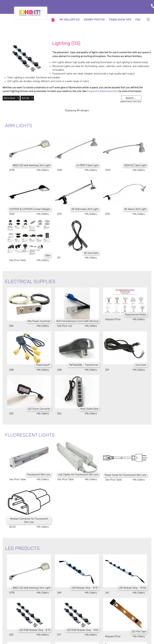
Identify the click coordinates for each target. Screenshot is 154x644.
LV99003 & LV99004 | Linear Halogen (30, 209)
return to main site (141, 27)
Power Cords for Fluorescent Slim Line (125, 475)
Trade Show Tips (120, 20)
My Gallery (70, 20)
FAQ (138, 20)
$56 (59, 414)
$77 (59, 635)
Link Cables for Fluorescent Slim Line (78, 475)
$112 (59, 214)
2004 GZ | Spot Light (135, 165)
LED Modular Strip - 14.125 (132, 588)
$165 (60, 170)
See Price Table (18, 260)
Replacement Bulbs (136, 315)
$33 (11, 414)
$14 (107, 370)
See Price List (65, 326)
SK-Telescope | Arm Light (85, 209)
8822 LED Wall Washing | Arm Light (32, 165)
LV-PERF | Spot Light (87, 165)
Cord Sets (141, 365)
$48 (11, 370)
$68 (59, 370)
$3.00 (12, 527)
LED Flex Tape (139, 632)
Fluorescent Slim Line (39, 475)
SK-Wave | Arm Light (135, 209)
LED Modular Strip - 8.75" (85, 588)
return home (137, 101)
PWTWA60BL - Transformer (84, 365)
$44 (11, 326)
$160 (12, 214)
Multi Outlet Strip (89, 409)
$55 (11, 635)
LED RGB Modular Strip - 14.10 (82, 630)
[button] (11, 98)
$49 (59, 593)
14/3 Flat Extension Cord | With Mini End (77, 321)
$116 (108, 214)
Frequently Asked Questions (103, 91)
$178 (12, 170)
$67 (107, 593)
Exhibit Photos (94, 20)
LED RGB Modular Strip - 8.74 (35, 630)
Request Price (113, 319)
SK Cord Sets (91, 253)
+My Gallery (43, 170)
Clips (48, 255)
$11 (59, 258)
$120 (108, 170)
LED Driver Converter (39, 409)
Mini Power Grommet (39, 321)
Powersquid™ (43, 365)
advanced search (126, 101)
